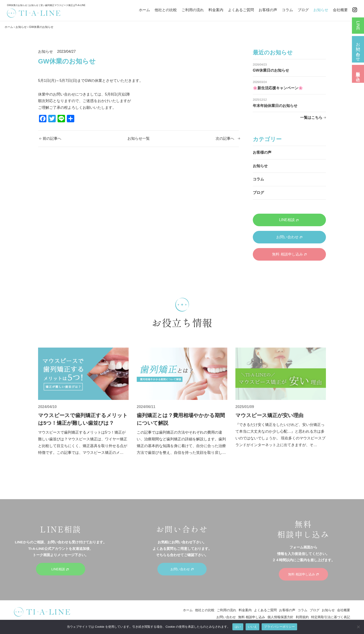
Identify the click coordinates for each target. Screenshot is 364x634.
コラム (287, 10)
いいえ (253, 627)
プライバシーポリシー (279, 627)
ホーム (144, 10)
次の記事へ (225, 138)
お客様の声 (268, 10)
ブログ (303, 10)
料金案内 (216, 10)
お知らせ (321, 10)
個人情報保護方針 (280, 617)
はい (238, 627)
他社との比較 (166, 10)
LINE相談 (289, 220)
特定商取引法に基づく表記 (331, 617)
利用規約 (302, 617)
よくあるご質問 (241, 10)
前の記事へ (52, 138)
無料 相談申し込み (289, 254)
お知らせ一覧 (139, 138)
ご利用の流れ (193, 10)
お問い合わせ (289, 237)
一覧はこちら (311, 118)
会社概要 (340, 10)
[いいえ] (358, 627)
